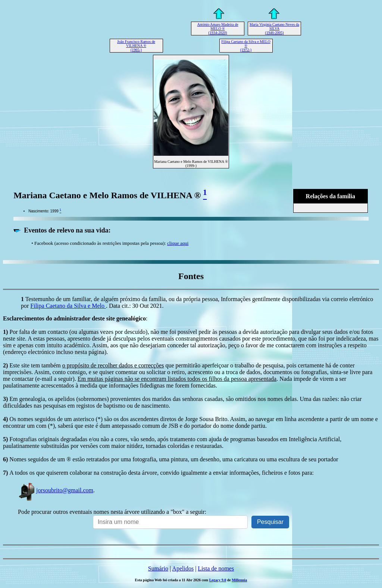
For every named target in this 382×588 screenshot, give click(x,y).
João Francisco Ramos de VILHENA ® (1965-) (136, 46)
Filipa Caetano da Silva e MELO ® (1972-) (246, 46)
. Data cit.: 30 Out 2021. (135, 306)
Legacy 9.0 (218, 580)
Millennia (239, 580)
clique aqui (178, 243)
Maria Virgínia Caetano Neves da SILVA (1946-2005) (274, 29)
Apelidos (183, 568)
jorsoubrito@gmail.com (56, 490)
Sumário (158, 568)
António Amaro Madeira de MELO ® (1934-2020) (217, 29)
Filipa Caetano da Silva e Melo (68, 306)
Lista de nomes (216, 568)
